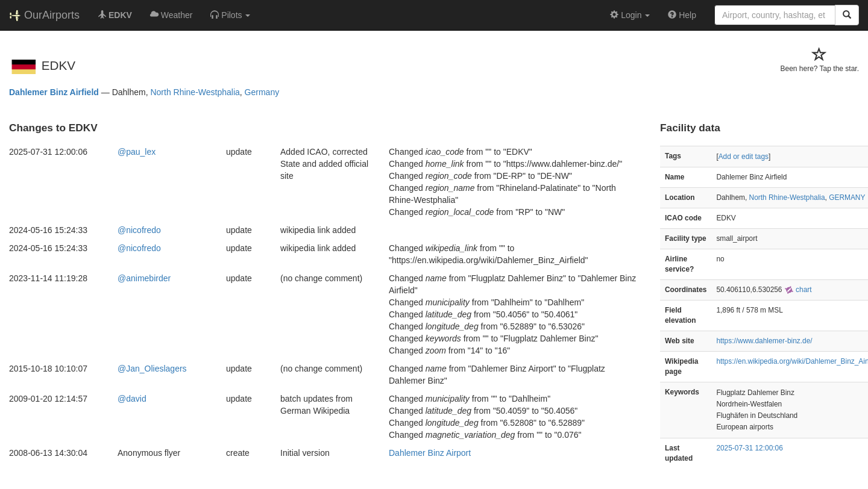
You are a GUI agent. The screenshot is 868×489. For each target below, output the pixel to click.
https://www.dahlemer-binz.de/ (764, 341)
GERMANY (847, 198)
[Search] (847, 15)
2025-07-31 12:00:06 (749, 448)
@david (132, 399)
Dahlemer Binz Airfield (54, 92)
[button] (230, 15)
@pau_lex (137, 152)
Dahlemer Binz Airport (430, 453)
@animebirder (144, 278)
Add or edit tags (744, 157)
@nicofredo (139, 230)
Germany (262, 92)
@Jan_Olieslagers (152, 369)
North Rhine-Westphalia (195, 92)
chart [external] (798, 290)
